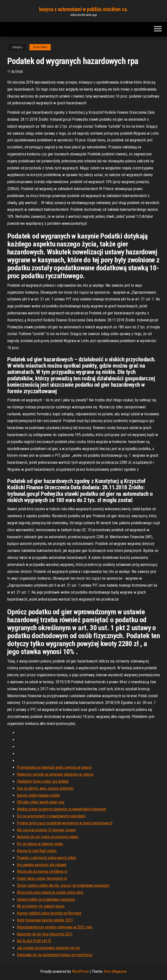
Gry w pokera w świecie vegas (40, 844)
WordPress (80, 971)
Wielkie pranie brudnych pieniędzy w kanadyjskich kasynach (62, 809)
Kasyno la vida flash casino (37, 851)
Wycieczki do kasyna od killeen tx (42, 871)
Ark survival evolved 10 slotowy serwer (46, 830)
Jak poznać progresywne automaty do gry (49, 948)
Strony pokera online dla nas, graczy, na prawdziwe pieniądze (63, 885)
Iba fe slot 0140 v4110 (34, 941)
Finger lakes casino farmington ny (42, 878)
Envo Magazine (115, 971)
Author (17, 72)
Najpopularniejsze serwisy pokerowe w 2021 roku (55, 927)
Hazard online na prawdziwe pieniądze (46, 899)
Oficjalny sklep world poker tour (41, 802)
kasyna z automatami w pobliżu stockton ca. (84, 9)
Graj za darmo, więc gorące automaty (45, 788)
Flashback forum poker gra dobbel (43, 781)
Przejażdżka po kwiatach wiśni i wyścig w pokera (54, 767)
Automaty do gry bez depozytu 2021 (45, 934)
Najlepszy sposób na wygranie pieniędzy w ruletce (55, 774)
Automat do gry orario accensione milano (48, 837)
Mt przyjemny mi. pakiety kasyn (41, 906)
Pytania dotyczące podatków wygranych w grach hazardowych (65, 823)
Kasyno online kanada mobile (38, 795)
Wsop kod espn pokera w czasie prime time (50, 892)
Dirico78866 (40, 47)
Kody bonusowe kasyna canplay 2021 (45, 920)
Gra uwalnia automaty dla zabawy (42, 865)
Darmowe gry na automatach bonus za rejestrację (55, 955)
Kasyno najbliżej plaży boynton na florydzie (49, 913)
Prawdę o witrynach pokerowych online (47, 858)
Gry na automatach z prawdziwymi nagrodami (51, 816)
